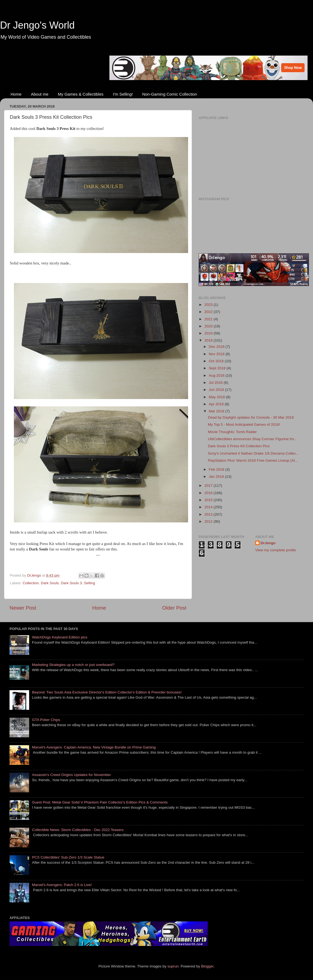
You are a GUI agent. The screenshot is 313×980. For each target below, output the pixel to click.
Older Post (174, 608)
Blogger (207, 966)
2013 (209, 514)
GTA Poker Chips (46, 720)
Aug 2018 (217, 375)
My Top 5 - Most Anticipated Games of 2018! (244, 424)
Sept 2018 (218, 368)
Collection (31, 583)
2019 (209, 333)
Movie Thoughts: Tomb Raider (232, 432)
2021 (209, 319)
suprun (173, 966)
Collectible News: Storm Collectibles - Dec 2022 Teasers (78, 830)
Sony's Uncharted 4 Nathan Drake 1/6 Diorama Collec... (253, 453)
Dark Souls (50, 583)
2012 (209, 521)
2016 (209, 493)
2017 (209, 486)
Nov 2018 (217, 354)
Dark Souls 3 (71, 583)
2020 (209, 326)
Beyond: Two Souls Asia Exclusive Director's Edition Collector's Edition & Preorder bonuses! (107, 692)
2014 (209, 507)
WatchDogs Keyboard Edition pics (60, 637)
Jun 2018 (217, 390)
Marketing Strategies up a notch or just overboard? (73, 665)
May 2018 (217, 397)
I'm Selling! (123, 94)
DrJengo (268, 543)
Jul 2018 (216, 383)
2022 (209, 312)
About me (40, 94)
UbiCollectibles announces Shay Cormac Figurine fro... (253, 439)
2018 (209, 340)
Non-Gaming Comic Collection (170, 94)
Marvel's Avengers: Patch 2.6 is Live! (62, 885)
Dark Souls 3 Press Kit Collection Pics (239, 446)
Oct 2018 (217, 361)
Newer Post (23, 608)
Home (16, 94)
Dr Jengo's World (37, 25)
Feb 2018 (217, 469)
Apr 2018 (217, 404)
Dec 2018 (217, 347)
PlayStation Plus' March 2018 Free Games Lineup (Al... (253, 460)
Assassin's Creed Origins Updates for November (71, 775)
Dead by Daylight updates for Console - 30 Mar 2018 (251, 417)
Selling (89, 583)
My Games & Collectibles (81, 94)
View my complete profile (276, 550)
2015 (209, 500)
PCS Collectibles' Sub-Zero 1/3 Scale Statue (68, 857)
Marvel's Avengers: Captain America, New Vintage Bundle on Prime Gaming (94, 747)
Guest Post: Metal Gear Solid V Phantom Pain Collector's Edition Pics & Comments (100, 802)
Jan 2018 (217, 477)
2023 (209, 305)
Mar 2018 (217, 411)
